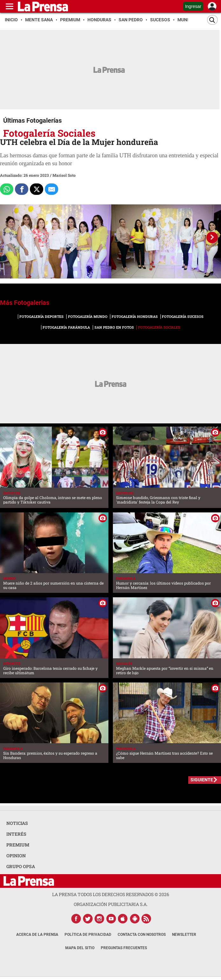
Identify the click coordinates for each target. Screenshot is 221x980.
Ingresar (193, 6)
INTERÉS (16, 834)
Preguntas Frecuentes (124, 948)
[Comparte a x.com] (37, 189)
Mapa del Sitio (80, 948)
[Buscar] (212, 20)
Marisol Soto (64, 175)
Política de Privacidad (88, 935)
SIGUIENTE (202, 780)
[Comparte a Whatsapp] (7, 189)
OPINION (16, 856)
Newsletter (184, 935)
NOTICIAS (17, 823)
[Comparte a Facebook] (22, 189)
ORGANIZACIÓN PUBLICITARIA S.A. (111, 904)
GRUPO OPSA (21, 866)
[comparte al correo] (52, 189)
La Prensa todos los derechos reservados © (111, 894)
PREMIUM (18, 845)
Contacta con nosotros (142, 935)
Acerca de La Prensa (37, 935)
